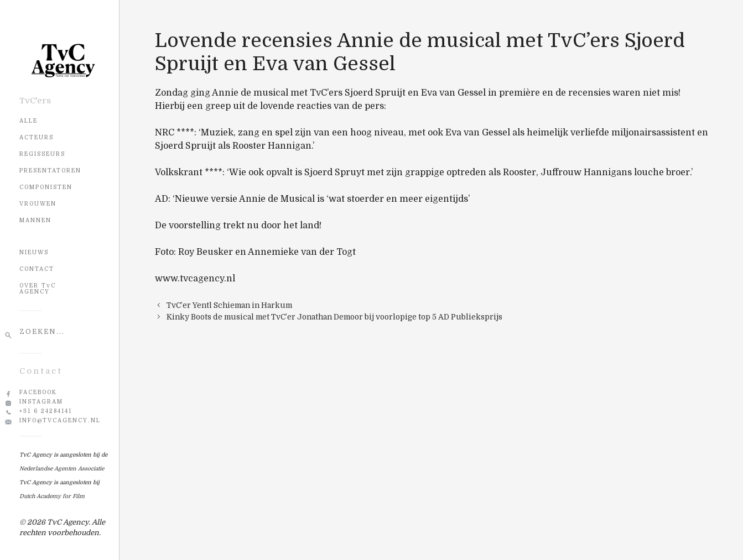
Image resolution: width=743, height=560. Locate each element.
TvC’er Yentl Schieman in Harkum (229, 305)
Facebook (38, 392)
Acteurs (37, 137)
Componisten (46, 187)
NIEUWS (34, 252)
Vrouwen (38, 204)
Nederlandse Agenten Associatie (62, 469)
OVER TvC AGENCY (38, 289)
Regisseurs (42, 154)
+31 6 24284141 (46, 411)
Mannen (35, 220)
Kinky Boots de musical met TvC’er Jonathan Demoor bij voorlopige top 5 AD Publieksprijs (334, 317)
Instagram (41, 402)
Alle (28, 121)
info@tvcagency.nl (60, 420)
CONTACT (37, 269)
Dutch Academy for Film (52, 496)
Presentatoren (50, 171)
